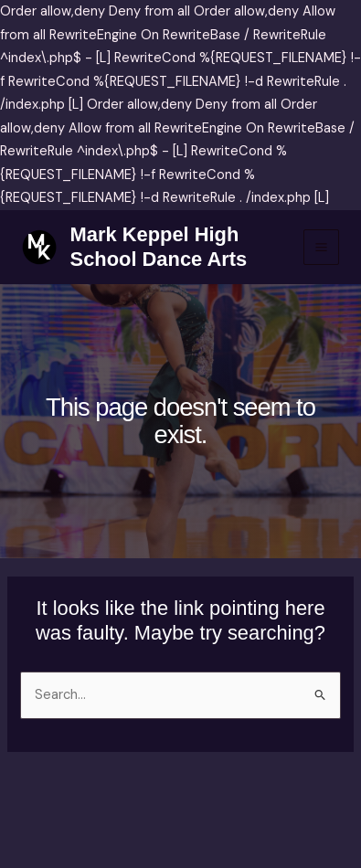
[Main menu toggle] (321, 247)
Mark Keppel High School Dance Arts (159, 246)
